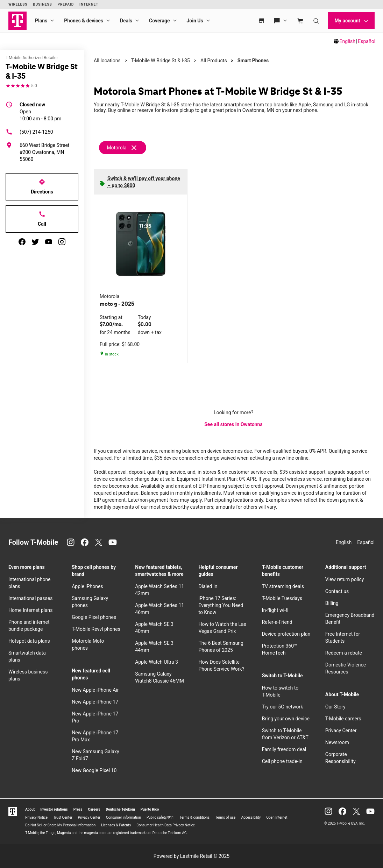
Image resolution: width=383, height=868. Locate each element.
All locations (107, 61)
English (347, 41)
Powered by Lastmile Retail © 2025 (191, 856)
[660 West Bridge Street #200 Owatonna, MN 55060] (42, 152)
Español (367, 41)
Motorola (116, 148)
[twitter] (35, 242)
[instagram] (62, 242)
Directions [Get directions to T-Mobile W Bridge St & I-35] (42, 186)
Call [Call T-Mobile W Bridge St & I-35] (42, 219)
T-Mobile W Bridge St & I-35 (161, 61)
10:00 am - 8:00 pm (41, 111)
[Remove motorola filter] (123, 148)
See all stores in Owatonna (233, 424)
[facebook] (22, 242)
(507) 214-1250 (29, 132)
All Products (214, 61)
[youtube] (49, 242)
